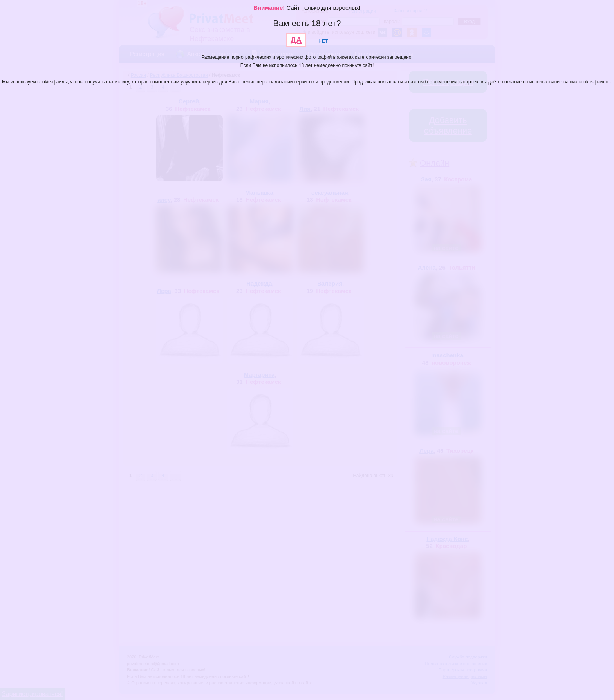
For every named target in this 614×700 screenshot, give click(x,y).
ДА (296, 40)
